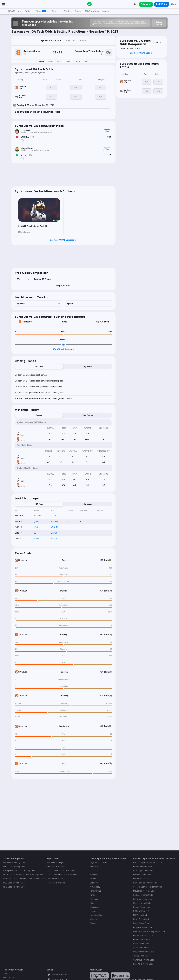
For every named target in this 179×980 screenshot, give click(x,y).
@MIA (36, 539)
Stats (86, 61)
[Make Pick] (22, 141)
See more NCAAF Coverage (63, 240)
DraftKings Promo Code (143, 871)
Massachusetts (96, 907)
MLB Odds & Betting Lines (14, 883)
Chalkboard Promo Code (144, 948)
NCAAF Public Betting (63, 349)
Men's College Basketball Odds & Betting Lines (23, 875)
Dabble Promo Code (142, 907)
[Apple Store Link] (99, 975)
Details (41, 61)
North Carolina (96, 915)
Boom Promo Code (141, 940)
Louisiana (94, 871)
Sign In (174, 4)
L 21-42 (54, 516)
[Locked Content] (63, 344)
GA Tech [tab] (39, 367)
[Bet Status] (17, 137)
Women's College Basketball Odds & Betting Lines (24, 879)
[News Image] (39, 210)
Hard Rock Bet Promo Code (145, 883)
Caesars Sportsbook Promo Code (148, 887)
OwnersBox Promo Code (144, 960)
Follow (107, 131)
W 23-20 (54, 539)
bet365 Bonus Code (142, 879)
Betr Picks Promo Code (143, 936)
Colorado (94, 883)
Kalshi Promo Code (141, 919)
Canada (93, 923)
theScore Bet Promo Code (144, 891)
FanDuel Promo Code (142, 875)
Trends (77, 61)
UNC (36, 527)
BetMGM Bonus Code (143, 867)
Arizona (93, 879)
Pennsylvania (96, 891)
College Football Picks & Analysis (61, 871)
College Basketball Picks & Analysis (62, 875)
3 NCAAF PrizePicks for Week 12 (33, 226)
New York (94, 867)
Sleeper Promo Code (142, 903)
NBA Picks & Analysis (56, 867)
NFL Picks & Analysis (56, 862)
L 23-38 (54, 533)
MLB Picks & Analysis (56, 879)
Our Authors (8, 978)
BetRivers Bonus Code (143, 899)
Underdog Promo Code (143, 895)
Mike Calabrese (27, 148)
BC (35, 533)
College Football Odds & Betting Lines (19, 871)
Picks (59, 61)
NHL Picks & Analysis (56, 883)
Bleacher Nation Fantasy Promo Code (149, 931)
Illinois (93, 895)
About (6, 974)
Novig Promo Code (141, 923)
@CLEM (37, 516)
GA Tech (105, 322)
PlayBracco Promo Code (144, 952)
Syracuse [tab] (88, 367)
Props (68, 61)
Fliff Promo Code (141, 915)
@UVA (36, 521)
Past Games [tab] (88, 415)
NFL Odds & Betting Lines (14, 862)
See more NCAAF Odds (142, 53)
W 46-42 (54, 527)
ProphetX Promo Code (143, 927)
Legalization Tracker (98, 862)
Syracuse (27, 322)
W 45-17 (54, 521)
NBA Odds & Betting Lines (14, 867)
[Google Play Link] (120, 975)
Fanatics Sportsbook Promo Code (148, 862)
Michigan (94, 899)
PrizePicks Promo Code (143, 964)
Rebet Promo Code (141, 944)
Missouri (94, 919)
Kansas (93, 911)
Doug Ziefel (25, 130)
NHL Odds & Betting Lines (14, 887)
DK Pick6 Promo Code (143, 911)
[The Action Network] (89, 4)
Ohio (92, 903)
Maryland (94, 875)
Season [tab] (39, 415)
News (50, 61)
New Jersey (95, 887)
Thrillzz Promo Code (142, 956)
